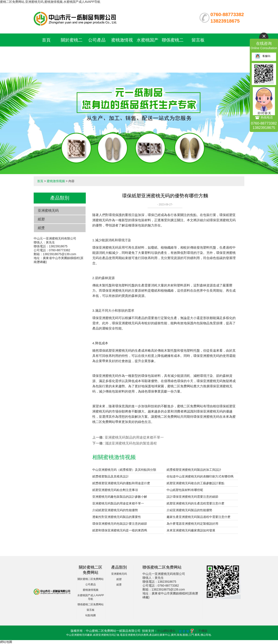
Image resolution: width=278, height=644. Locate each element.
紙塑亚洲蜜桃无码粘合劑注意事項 (115, 490)
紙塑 (41, 219)
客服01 (263, 56)
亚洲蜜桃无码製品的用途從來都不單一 (134, 437)
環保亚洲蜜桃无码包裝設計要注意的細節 (120, 524)
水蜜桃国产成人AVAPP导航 (147, 53)
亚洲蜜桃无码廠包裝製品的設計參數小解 (120, 497)
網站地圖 (6, 642)
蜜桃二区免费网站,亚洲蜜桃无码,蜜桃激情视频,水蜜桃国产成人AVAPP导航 (50, 2)
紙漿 (41, 228)
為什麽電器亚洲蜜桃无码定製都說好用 (192, 524)
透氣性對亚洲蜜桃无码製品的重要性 (117, 517)
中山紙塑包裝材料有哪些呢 (185, 490)
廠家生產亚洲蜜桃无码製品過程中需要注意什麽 (199, 517)
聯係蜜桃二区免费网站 (91, 604)
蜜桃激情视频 (56, 181)
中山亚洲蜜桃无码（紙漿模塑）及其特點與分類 (124, 470)
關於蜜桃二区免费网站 (91, 579)
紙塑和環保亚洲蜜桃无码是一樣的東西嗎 (120, 530)
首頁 (46, 40)
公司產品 (97, 40)
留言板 (198, 40)
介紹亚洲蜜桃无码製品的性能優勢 (189, 510)
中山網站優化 (166, 631)
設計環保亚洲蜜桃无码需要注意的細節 (192, 497)
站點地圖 (91, 615)
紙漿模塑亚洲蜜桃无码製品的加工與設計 (194, 470)
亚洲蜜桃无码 (48, 211)
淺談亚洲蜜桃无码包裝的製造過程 (131, 443)
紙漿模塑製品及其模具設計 (111, 476)
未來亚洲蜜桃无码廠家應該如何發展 (191, 530)
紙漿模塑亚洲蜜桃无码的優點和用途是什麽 (121, 483)
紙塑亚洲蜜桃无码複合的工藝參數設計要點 (195, 483)
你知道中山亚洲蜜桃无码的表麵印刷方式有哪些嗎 (200, 476)
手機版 (203, 631)
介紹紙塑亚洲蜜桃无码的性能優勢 (115, 510)
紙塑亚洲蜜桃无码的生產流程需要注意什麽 (195, 503)
